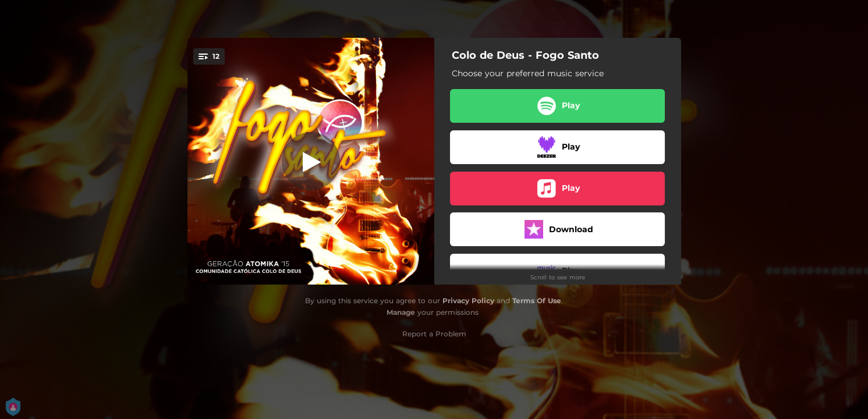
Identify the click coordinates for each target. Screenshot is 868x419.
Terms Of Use (537, 301)
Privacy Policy (468, 301)
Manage (401, 312)
